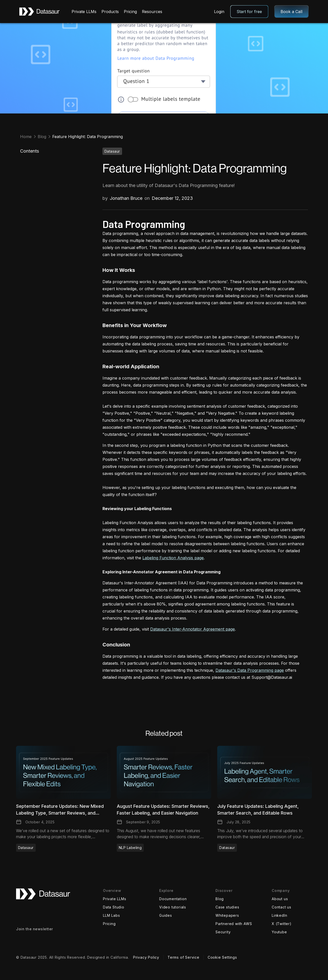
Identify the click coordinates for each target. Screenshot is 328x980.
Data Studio (114, 907)
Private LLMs (115, 899)
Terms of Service (183, 957)
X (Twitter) (282, 924)
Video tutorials (173, 907)
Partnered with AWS (234, 924)
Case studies (227, 907)
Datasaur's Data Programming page (250, 670)
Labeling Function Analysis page (173, 558)
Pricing (109, 924)
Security (223, 932)
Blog (220, 899)
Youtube (279, 932)
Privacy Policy (146, 957)
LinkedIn (279, 915)
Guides (166, 915)
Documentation (173, 899)
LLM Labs (111, 915)
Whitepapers (227, 915)
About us (280, 899)
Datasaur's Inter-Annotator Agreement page (193, 629)
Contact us (282, 907)
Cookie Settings (222, 957)
